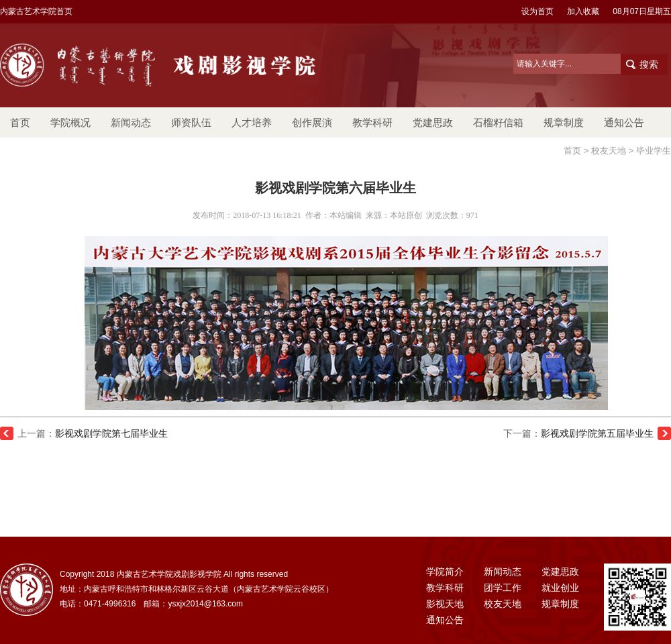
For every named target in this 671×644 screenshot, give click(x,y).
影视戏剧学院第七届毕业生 (111, 433)
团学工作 (503, 588)
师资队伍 (191, 122)
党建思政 (433, 122)
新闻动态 (131, 122)
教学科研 (372, 122)
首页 (20, 122)
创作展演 (312, 122)
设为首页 (537, 11)
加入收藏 (583, 11)
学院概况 (70, 122)
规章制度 (564, 122)
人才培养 (252, 122)
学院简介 (445, 572)
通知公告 (624, 122)
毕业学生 (654, 151)
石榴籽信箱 (498, 122)
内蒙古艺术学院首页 (36, 11)
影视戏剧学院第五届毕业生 (597, 433)
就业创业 (560, 588)
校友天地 (609, 151)
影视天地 (445, 604)
